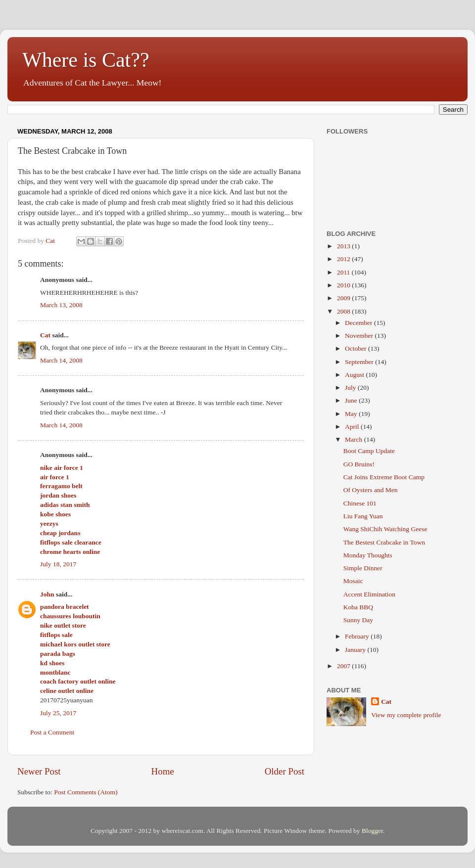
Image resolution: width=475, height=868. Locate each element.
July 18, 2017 (58, 564)
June (352, 400)
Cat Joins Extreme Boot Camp (384, 477)
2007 (344, 666)
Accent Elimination (369, 594)
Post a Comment (52, 732)
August (355, 375)
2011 (344, 272)
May (352, 414)
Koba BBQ (358, 607)
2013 (344, 246)
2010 (344, 285)
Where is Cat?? (86, 60)
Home (163, 771)
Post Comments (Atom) (86, 792)
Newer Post (39, 771)
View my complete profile (406, 715)
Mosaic (353, 581)
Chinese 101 (360, 503)
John (47, 594)
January (356, 650)
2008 (344, 311)
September (360, 362)
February (358, 636)
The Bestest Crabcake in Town (384, 542)
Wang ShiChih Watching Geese (385, 529)
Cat (45, 335)
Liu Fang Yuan (363, 516)
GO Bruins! (359, 464)
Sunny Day (358, 620)
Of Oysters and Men (371, 490)
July (351, 388)
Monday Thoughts (368, 555)
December (359, 323)
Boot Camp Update (369, 451)
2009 (344, 298)
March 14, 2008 (61, 360)
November (360, 336)
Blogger (372, 831)
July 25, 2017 (58, 713)
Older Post (285, 771)
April (353, 427)
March (355, 439)
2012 (344, 259)
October (356, 348)
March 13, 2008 (61, 305)
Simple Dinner (363, 568)
